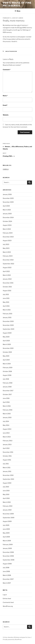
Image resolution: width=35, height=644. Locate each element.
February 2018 (8, 383)
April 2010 (6, 498)
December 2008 (8, 552)
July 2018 (6, 379)
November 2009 (8, 514)
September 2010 (8, 479)
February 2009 (8, 545)
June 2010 (6, 491)
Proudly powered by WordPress (12, 639)
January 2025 (7, 214)
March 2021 (7, 310)
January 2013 (7, 445)
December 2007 (8, 579)
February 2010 (8, 506)
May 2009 (6, 533)
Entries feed (7, 599)
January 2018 (7, 387)
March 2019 (7, 364)
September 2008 (9, 560)
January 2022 (7, 279)
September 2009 (9, 518)
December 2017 (8, 391)
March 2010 (7, 502)
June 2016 (6, 398)
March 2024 (7, 229)
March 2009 (7, 541)
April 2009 (6, 537)
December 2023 (8, 237)
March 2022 (7, 275)
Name (5, 96)
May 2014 (6, 425)
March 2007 (7, 583)
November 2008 (8, 556)
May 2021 (6, 302)
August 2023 (7, 241)
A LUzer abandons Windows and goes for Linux (17, 637)
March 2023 (7, 252)
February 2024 (8, 233)
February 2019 (8, 368)
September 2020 (8, 329)
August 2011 (7, 460)
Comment (7, 70)
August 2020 (7, 333)
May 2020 (6, 337)
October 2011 (7, 456)
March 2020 (7, 344)
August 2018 (7, 375)
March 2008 (7, 575)
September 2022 (8, 264)
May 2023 (6, 248)
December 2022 (8, 260)
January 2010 (7, 510)
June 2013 (6, 433)
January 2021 (7, 318)
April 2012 (6, 448)
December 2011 (8, 452)
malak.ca (6, 169)
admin (21, 18)
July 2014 (6, 421)
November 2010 (8, 475)
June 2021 (6, 298)
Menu (17, 11)
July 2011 (6, 464)
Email (5, 105)
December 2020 (8, 321)
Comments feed (8, 602)
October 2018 (7, 371)
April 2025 (6, 206)
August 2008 (7, 564)
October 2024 (7, 221)
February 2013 (8, 441)
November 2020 (8, 325)
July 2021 (6, 294)
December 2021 (8, 283)
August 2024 (7, 225)
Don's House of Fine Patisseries (17, 4)
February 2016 (8, 410)
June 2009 (6, 529)
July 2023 (6, 244)
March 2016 (7, 406)
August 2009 (7, 521)
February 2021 (8, 314)
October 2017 (7, 394)
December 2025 (8, 198)
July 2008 (6, 568)
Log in (5, 595)
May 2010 (6, 495)
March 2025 (7, 210)
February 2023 (8, 256)
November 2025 (8, 202)
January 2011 (7, 471)
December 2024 (8, 218)
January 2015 (7, 418)
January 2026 (7, 194)
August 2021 (7, 291)
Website (6, 115)
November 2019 (8, 348)
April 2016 (6, 402)
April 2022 (6, 271)
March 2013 (7, 437)
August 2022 (7, 268)
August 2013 (7, 429)
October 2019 (7, 352)
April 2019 (6, 360)
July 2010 (6, 487)
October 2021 (7, 287)
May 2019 (6, 356)
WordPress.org (8, 606)
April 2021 (6, 306)
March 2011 (7, 468)
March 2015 (7, 414)
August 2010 (7, 483)
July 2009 (6, 525)
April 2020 (6, 341)
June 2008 (6, 571)
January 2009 (7, 548)
